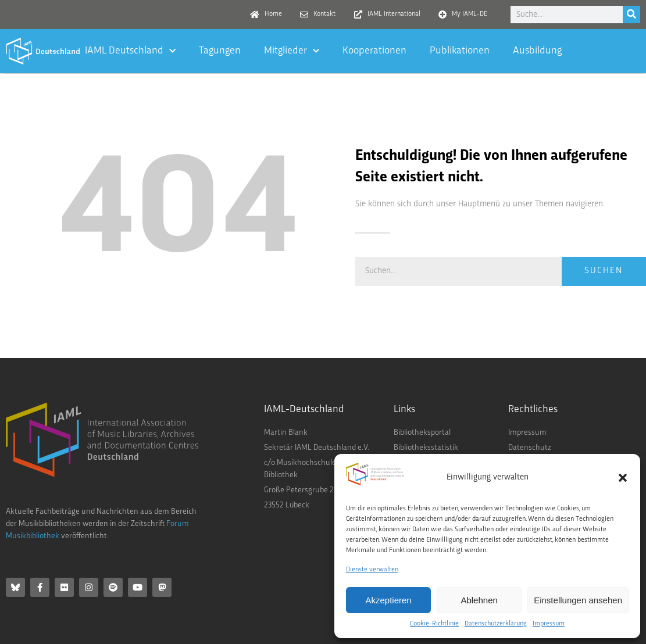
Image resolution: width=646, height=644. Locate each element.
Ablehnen (479, 600)
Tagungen (220, 51)
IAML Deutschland (130, 51)
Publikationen (460, 51)
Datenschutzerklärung (496, 624)
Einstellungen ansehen (578, 600)
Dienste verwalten (372, 570)
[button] (623, 478)
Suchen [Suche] (604, 271)
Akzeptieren (388, 600)
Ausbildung (537, 51)
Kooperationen (374, 51)
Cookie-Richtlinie (434, 624)
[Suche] (631, 15)
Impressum (549, 624)
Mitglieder (292, 51)
